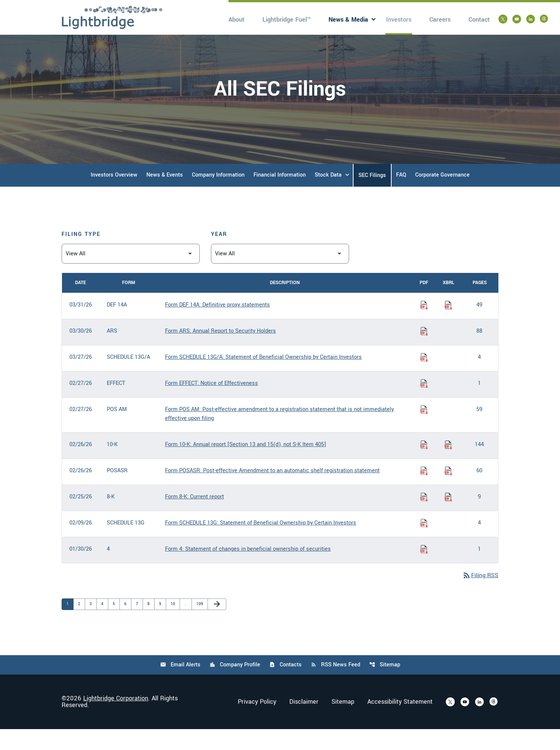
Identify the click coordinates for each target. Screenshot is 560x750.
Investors (399, 20)
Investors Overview (114, 195)
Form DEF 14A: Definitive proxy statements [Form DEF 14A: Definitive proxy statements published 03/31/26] (217, 325)
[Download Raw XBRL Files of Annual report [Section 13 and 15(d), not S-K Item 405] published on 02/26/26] (448, 465)
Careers (440, 20)
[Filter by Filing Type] (131, 274)
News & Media (348, 20)
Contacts (285, 686)
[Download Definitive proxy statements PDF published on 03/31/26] (424, 325)
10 (174, 624)
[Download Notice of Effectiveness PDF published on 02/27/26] (424, 404)
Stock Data (328, 195)
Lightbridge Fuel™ (287, 20)
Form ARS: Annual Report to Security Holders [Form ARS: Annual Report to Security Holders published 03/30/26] (220, 351)
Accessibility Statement (400, 723)
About (237, 20)
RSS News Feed (336, 686)
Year (219, 254)
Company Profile (234, 686)
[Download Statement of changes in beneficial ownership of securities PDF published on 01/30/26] (424, 569)
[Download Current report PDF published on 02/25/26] (424, 517)
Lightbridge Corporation (116, 719)
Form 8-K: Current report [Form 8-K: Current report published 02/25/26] (195, 517)
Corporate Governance (442, 195)
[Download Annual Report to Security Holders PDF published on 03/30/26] (424, 351)
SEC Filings (372, 195)
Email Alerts (180, 686)
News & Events (165, 195)
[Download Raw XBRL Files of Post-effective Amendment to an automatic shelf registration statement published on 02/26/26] (448, 491)
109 (200, 624)
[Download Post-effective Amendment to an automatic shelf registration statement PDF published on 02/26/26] (424, 491)
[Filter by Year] (280, 274)
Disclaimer (304, 723)
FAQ (401, 195)
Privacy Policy (257, 723)
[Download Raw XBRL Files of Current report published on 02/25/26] (448, 517)
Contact (479, 20)
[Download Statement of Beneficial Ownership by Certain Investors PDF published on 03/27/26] (424, 377)
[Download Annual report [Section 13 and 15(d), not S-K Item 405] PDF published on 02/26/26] (424, 465)
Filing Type (81, 254)
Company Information (218, 195)
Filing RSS (480, 596)
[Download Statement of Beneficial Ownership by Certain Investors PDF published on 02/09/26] (424, 543)
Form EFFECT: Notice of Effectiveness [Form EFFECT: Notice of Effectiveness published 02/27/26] (211, 403)
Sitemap (385, 686)
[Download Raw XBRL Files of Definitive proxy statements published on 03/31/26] (448, 325)
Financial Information (280, 195)
